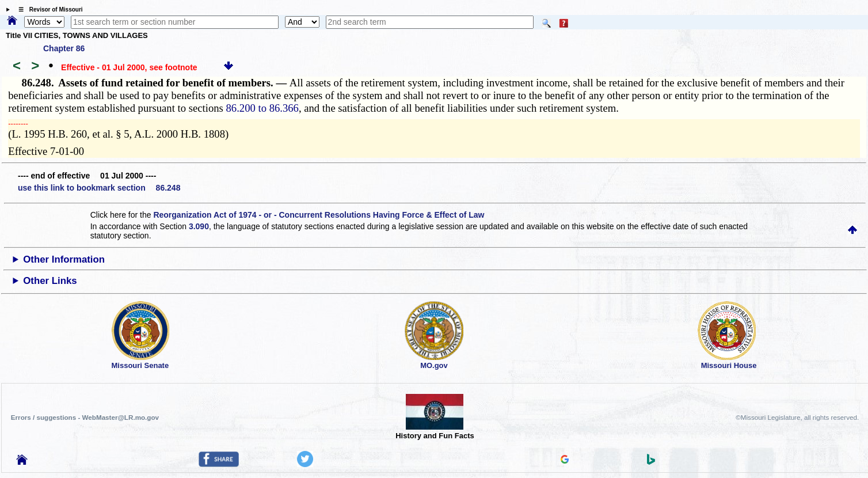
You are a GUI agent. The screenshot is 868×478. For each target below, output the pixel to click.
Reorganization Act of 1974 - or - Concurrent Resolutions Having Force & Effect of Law (319, 215)
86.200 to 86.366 (262, 108)
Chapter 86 (64, 48)
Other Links (50, 281)
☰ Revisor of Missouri (48, 10)
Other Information (64, 259)
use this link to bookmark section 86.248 (99, 188)
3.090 (199, 226)
